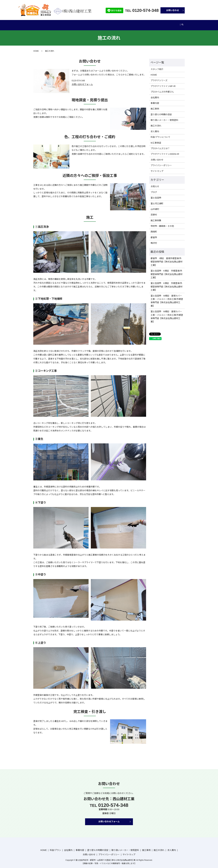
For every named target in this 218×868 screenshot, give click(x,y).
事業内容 (81, 23)
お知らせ (155, 184)
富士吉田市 (156, 195)
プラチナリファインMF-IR (163, 83)
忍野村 (154, 212)
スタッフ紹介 (157, 66)
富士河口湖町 (157, 201)
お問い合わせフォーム (82, 81)
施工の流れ (160, 23)
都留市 (154, 235)
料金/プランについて (160, 134)
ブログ (172, 23)
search (178, 24)
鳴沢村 (154, 240)
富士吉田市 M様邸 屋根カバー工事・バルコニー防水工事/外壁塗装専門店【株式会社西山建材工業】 (167, 298)
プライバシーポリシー (161, 162)
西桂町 (154, 229)
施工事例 (147, 23)
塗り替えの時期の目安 (99, 23)
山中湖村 (155, 206)
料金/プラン (57, 23)
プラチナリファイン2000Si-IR (165, 151)
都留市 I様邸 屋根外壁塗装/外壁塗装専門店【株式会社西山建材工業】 (167, 259)
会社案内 (70, 23)
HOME (44, 23)
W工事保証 (156, 140)
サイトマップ (157, 168)
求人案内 (155, 129)
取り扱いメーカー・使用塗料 (127, 23)
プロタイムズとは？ (160, 146)
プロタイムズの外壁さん (162, 89)
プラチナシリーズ (159, 78)
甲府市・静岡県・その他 (162, 223)
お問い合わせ (173, 10)
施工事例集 (156, 218)
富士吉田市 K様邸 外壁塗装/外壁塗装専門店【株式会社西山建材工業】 (167, 271)
